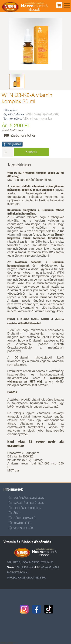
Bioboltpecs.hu (18, 572)
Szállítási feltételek (29, 503)
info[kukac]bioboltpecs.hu (27, 578)
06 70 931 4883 (50, 567)
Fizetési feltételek (27, 508)
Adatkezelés (23, 523)
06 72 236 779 (25, 567)
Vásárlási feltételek (29, 498)
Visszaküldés (23, 528)
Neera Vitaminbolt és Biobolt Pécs (25, 7)
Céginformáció (24, 518)
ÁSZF (17, 513)
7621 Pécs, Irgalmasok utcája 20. (31, 562)
